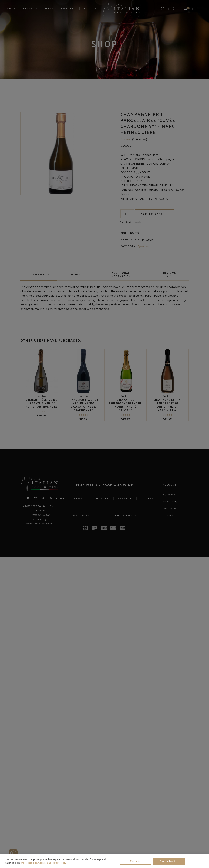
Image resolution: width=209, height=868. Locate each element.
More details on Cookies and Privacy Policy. (44, 863)
